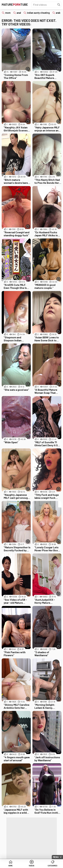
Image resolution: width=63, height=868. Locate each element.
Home (10, 866)
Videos (32, 866)
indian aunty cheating (38, 13)
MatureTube (15, 5)
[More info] (28, 69)
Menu (56, 857)
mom (8, 13)
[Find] (59, 5)
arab (58, 13)
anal (19, 13)
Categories (52, 866)
